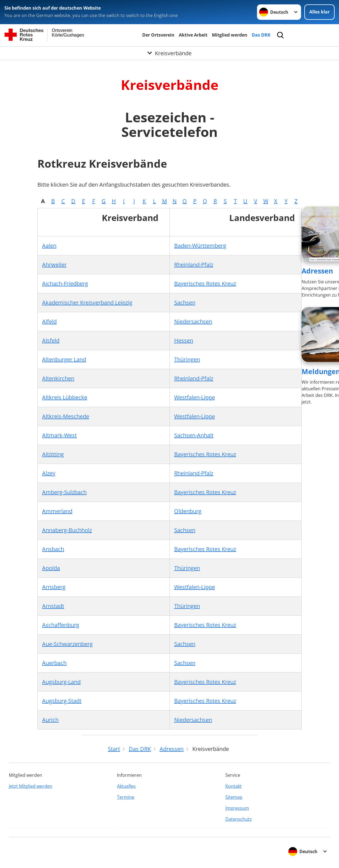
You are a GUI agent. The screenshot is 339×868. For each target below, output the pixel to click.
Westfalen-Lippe (195, 397)
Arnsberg (54, 587)
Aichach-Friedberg (65, 284)
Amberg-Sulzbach (64, 492)
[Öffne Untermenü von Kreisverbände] (169, 53)
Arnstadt (53, 606)
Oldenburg (188, 511)
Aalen (49, 246)
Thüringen (187, 359)
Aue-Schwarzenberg (67, 644)
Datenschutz (239, 819)
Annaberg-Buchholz (67, 530)
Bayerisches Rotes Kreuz (205, 284)
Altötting (53, 454)
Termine (126, 797)
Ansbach (53, 549)
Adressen (317, 271)
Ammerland (57, 511)
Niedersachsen (193, 321)
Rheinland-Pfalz (194, 265)
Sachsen (185, 302)
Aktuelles (126, 786)
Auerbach (54, 663)
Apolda (51, 568)
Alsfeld (51, 340)
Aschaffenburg (61, 625)
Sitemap (234, 797)
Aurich (50, 720)
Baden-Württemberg (200, 246)
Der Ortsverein (158, 35)
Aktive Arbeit (193, 35)
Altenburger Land (64, 359)
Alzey (49, 473)
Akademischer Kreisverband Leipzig (87, 302)
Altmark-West (59, 435)
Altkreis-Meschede (66, 416)
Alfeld (49, 321)
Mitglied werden (230, 35)
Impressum (237, 808)
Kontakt (233, 786)
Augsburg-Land (61, 682)
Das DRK (261, 35)
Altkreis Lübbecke (65, 397)
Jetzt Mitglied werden (31, 786)
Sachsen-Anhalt (194, 435)
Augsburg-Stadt (62, 701)
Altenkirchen (58, 378)
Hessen (184, 340)
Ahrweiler (54, 265)
